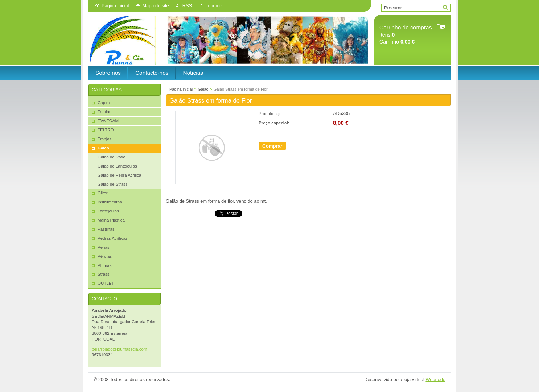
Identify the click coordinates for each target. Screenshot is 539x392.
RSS (187, 6)
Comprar (272, 146)
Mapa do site (155, 6)
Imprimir (214, 6)
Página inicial (115, 6)
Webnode (435, 379)
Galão (203, 89)
